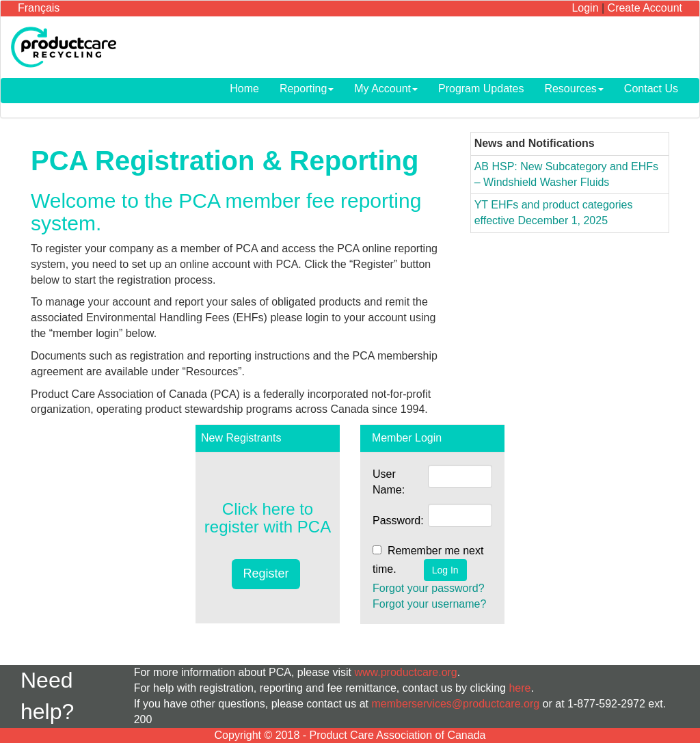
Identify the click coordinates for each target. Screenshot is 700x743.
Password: (398, 521)
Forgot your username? (429, 604)
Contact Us (651, 89)
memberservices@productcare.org (455, 704)
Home (244, 89)
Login (585, 8)
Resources (574, 89)
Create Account (645, 8)
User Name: (389, 482)
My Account (386, 89)
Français (39, 8)
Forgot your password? (429, 588)
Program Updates (481, 89)
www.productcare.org (405, 672)
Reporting (307, 89)
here (520, 688)
